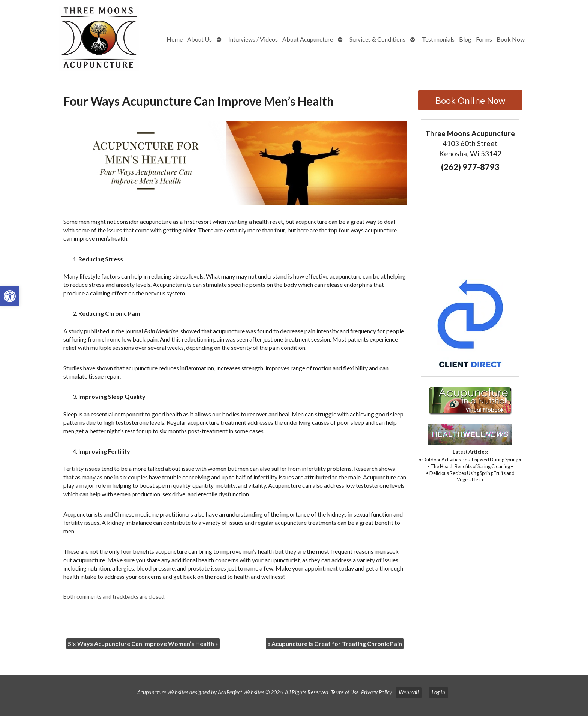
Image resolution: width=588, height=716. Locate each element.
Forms (484, 39)
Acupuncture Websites (163, 692)
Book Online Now (470, 100)
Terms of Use (345, 692)
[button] (10, 296)
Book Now (511, 39)
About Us (199, 39)
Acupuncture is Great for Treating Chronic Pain (335, 643)
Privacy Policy (376, 692)
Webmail (409, 692)
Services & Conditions (377, 39)
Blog (465, 39)
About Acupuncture (308, 39)
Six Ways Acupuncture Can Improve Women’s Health (143, 643)
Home (175, 39)
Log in (438, 692)
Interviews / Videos (253, 39)
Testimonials (438, 39)
